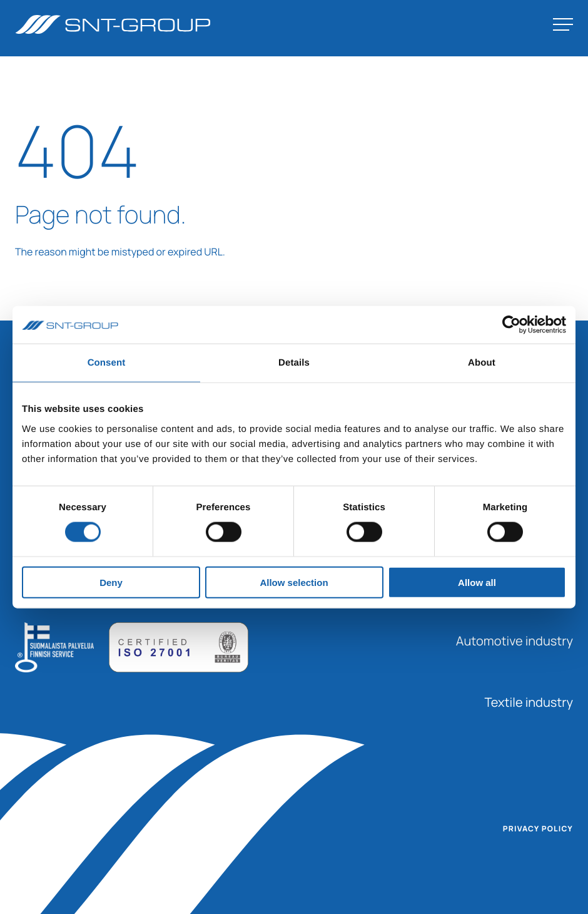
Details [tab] (294, 363)
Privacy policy (538, 829)
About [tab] (482, 363)
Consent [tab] (107, 363)
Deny (111, 582)
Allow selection (294, 582)
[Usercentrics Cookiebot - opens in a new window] (511, 325)
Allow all (477, 582)
